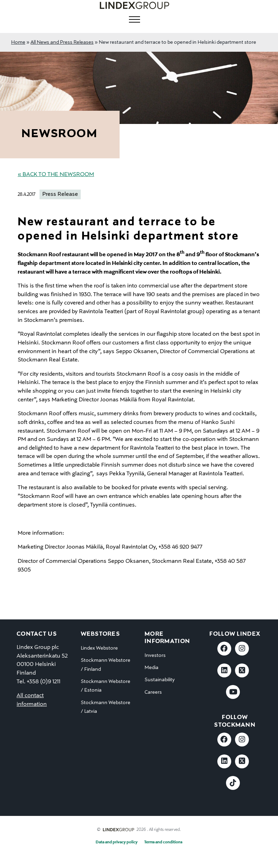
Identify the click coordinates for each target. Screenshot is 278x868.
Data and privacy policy (117, 842)
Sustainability (160, 680)
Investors (155, 656)
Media (151, 668)
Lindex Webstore (99, 648)
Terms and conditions (163, 842)
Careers (153, 692)
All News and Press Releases (62, 42)
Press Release (60, 194)
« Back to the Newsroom (56, 175)
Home (18, 42)
